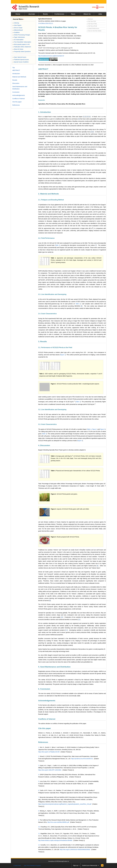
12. (39, 845)
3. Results (43, 341)
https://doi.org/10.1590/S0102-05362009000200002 (75, 849)
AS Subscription (18, 40)
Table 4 (89, 429)
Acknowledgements (47, 701)
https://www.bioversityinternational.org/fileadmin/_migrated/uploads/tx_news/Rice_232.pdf (65, 804)
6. (39, 790)
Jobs (100, 14)
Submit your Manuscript (90, 865)
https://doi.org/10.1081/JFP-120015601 (50, 770)
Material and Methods (19, 77)
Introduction (16, 74)
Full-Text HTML (92, 24)
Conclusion (16, 92)
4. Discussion (44, 445)
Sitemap (61, 861)
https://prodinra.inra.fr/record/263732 (82, 759)
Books (45, 14)
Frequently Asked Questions (22, 52)
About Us (87, 14)
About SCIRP (55, 861)
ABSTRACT (43, 69)
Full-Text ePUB (92, 26)
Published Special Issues (21, 60)
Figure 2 (95, 429)
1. (39, 747)
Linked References (93, 28)
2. (39, 756)
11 (79, 620)
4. (39, 775)
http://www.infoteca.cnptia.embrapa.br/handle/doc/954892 (55, 840)
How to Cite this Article (94, 31)
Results (15, 80)
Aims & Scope (18, 28)
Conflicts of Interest (47, 719)
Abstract (90, 19)
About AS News (18, 49)
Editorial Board (18, 30)
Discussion (16, 83)
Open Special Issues (20, 57)
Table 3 (78, 402)
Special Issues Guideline (21, 62)
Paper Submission (19, 37)
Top (14, 68)
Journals (32, 14)
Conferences (59, 14)
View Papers (17, 25)
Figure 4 (80, 441)
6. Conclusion (44, 689)
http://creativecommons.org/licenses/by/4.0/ (51, 56)
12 (66, 630)
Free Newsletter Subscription (22, 42)
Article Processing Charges (21, 35)
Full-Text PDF (91, 21)
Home (18, 14)
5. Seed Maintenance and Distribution (54, 667)
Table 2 (78, 304)
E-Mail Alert (17, 865)
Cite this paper (45, 728)
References (43, 742)
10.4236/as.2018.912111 (46, 23)
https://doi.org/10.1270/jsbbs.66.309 (49, 752)
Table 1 (58, 245)
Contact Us (66, 861)
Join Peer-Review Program (32, 865)
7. (39, 797)
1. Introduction (45, 112)
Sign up (76, 865)
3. (39, 766)
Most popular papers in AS (21, 44)
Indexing (16, 23)
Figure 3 (103, 429)
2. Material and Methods (49, 194)
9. (39, 820)
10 (62, 617)
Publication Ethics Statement (22, 47)
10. (39, 827)
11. (39, 834)
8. (39, 811)
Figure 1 (63, 355)
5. (39, 781)
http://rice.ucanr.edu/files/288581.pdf (58, 822)
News (73, 14)
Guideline (16, 32)
